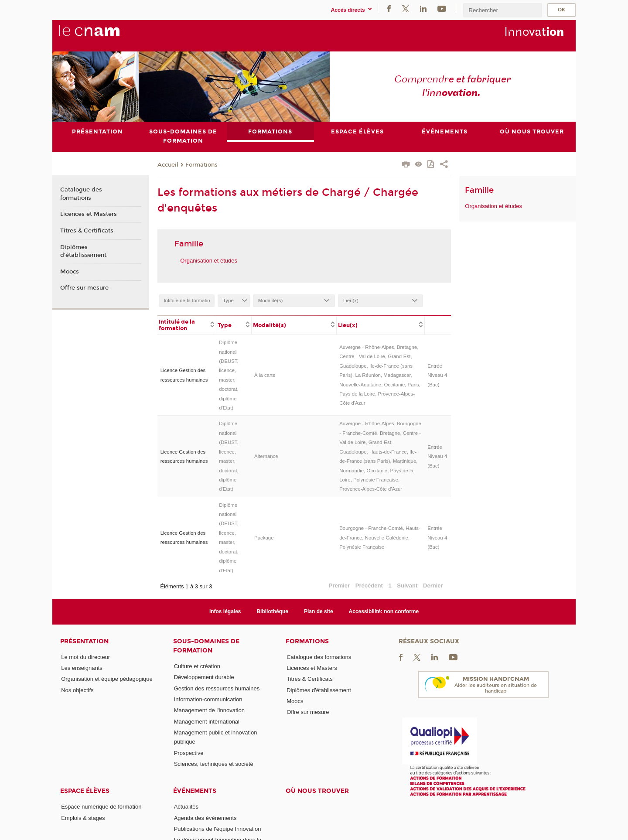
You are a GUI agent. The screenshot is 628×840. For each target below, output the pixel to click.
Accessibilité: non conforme (384, 611)
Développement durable (204, 677)
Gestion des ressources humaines (217, 688)
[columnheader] (187, 324)
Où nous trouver (317, 791)
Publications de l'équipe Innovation (218, 829)
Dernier (433, 586)
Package (264, 538)
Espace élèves (85, 791)
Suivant (407, 586)
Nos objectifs (77, 690)
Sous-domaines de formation (206, 646)
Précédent (369, 586)
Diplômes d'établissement (83, 251)
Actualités (186, 807)
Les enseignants (82, 668)
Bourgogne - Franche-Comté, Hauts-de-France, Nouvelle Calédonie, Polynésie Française (380, 538)
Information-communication (208, 699)
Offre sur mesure (84, 288)
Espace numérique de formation (101, 807)
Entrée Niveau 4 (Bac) (437, 375)
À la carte (265, 375)
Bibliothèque (272, 611)
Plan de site (319, 611)
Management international (207, 722)
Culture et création (197, 666)
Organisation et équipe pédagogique (107, 679)
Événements (195, 791)
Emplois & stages (83, 818)
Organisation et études (209, 261)
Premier (339, 586)
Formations (201, 165)
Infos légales (225, 611)
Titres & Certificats (87, 231)
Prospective (189, 753)
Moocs (70, 272)
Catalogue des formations (81, 194)
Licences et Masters (89, 214)
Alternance (266, 456)
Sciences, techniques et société (214, 764)
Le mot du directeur (85, 657)
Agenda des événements (205, 818)
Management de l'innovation (209, 710)
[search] (502, 10)
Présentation (84, 641)
